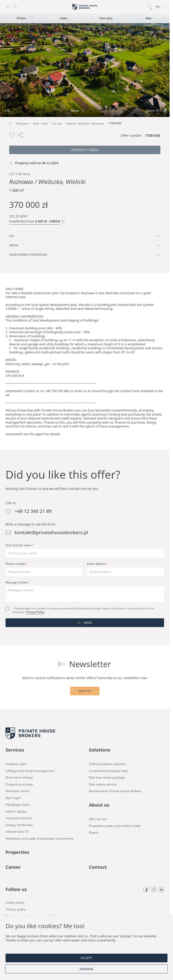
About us (99, 805)
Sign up (85, 691)
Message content (17, 583)
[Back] (5, 65)
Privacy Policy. (35, 612)
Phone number (16, 564)
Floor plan (106, 18)
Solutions (100, 750)
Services (15, 750)
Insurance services (19, 818)
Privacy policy (16, 909)
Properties (17, 852)
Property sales (16, 764)
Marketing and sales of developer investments (39, 838)
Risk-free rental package (107, 777)
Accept (86, 958)
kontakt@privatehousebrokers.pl (47, 533)
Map (148, 18)
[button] (160, 7)
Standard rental (17, 791)
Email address (96, 564)
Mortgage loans (17, 805)
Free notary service (103, 784)
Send (85, 623)
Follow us (16, 889)
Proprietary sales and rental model (115, 826)
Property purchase (19, 784)
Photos (21, 18)
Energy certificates (19, 825)
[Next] (165, 65)
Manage (87, 969)
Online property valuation (108, 764)
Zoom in (156, 111)
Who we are (98, 819)
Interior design (16, 811)
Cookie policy (15, 902)
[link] (85, 65)
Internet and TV (17, 832)
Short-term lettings (19, 777)
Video (64, 18)
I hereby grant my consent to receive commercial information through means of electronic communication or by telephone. (83, 610)
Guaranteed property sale (108, 771)
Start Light (13, 798)
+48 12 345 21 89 (28, 511)
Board (94, 833)
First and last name (18, 545)
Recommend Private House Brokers (115, 791)
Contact (98, 867)
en (160, 7)
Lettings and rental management (30, 771)
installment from (35, 221)
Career (13, 867)
